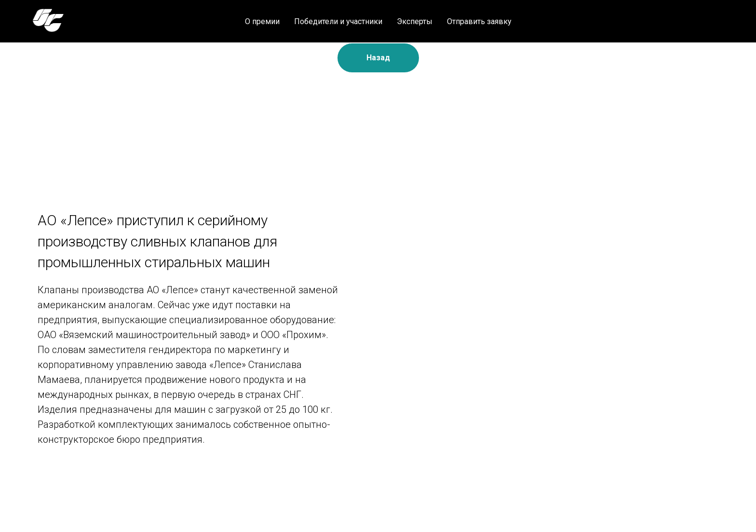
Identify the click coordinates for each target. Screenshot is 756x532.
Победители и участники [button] (338, 21)
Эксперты (415, 21)
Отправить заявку (479, 21)
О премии (262, 21)
